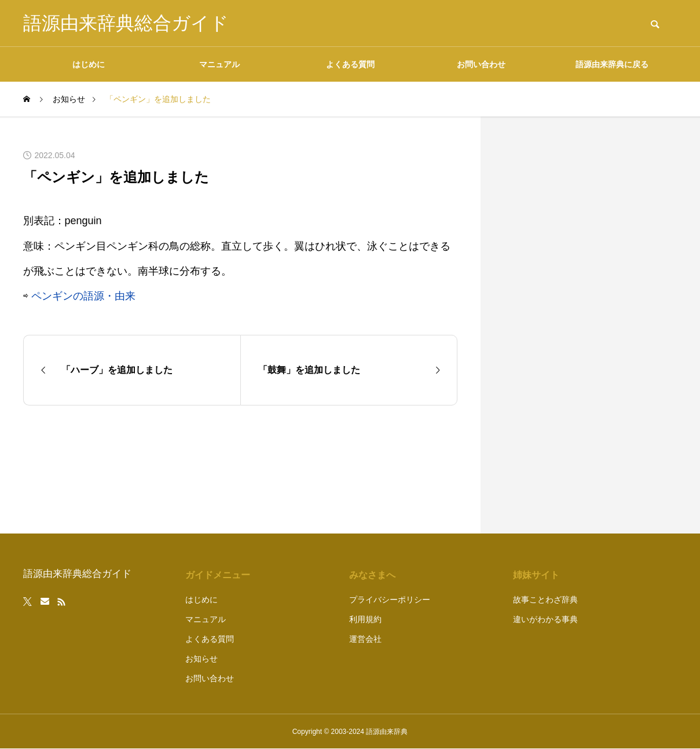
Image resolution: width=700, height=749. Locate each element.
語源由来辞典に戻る (612, 64)
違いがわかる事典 (545, 619)
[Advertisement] (591, 325)
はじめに (89, 64)
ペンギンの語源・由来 (83, 296)
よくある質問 (350, 64)
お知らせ (201, 659)
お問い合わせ (481, 64)
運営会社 (365, 639)
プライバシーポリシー (390, 600)
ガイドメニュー (218, 575)
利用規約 (365, 619)
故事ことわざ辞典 (545, 600)
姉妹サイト (536, 575)
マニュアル (219, 64)
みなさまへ (372, 575)
